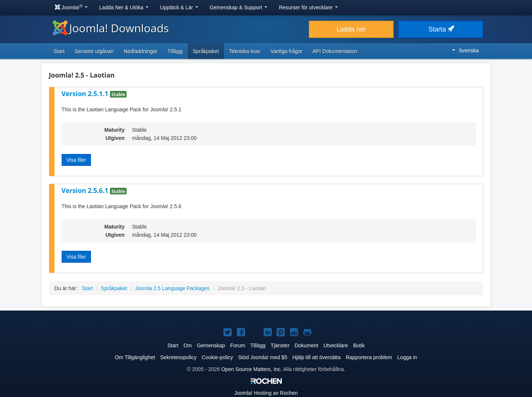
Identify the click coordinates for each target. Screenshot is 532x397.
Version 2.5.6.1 (86, 190)
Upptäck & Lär (179, 7)
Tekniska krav (245, 51)
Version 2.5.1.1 (86, 93)
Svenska (466, 50)
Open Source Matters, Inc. (252, 369)
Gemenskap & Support (239, 7)
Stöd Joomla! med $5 (262, 357)
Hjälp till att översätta (317, 357)
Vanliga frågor (287, 51)
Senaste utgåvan (94, 51)
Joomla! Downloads (111, 28)
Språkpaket (206, 51)
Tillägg (175, 51)
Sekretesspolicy (179, 357)
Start (59, 51)
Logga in (407, 357)
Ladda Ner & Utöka (124, 7)
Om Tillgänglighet (135, 357)
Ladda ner (351, 29)
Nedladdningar (141, 51)
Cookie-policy (217, 357)
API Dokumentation (335, 51)
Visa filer (76, 160)
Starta (441, 29)
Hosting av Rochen (266, 393)
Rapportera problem (369, 357)
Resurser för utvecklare (308, 7)
